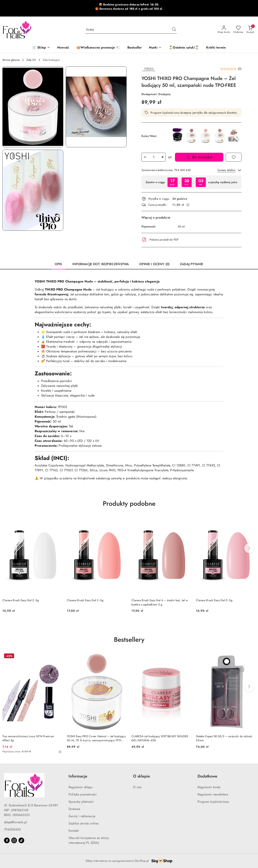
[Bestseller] (135, 48)
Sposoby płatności (81, 802)
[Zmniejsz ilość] (145, 157)
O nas (137, 787)
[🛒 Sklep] (41, 48)
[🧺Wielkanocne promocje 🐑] (98, 48)
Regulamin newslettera (213, 794)
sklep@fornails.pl (15, 822)
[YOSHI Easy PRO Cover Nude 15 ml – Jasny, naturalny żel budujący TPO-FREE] (234, 136)
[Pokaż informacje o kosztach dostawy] (188, 205)
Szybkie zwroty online (83, 823)
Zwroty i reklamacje (82, 816)
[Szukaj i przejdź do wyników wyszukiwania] (174, 30)
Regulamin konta (209, 787)
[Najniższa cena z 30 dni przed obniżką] (60, 752)
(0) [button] (240, 69)
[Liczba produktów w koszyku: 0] (250, 30)
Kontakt (74, 831)
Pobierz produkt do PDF (160, 240)
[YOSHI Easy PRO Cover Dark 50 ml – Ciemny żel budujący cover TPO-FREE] (191, 136)
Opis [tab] (58, 264)
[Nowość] (63, 48)
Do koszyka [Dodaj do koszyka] (199, 157)
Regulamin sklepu (81, 787)
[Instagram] (14, 840)
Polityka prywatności (83, 794)
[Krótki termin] (216, 48)
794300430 (12, 830)
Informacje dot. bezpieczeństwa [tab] (101, 264)
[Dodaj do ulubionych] (234, 157)
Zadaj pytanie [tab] (192, 264)
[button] (155, 48)
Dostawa (74, 809)
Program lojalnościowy (213, 802)
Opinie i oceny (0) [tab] (154, 264)
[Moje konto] (224, 30)
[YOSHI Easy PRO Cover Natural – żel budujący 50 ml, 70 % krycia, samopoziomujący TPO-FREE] (220, 136)
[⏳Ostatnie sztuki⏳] (184, 48)
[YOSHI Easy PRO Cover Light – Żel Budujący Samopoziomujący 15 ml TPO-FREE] (206, 136)
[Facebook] (7, 840)
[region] (191, 182)
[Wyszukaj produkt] (131, 30)
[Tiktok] (21, 840)
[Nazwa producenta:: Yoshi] (149, 69)
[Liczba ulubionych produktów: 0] (238, 30)
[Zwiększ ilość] (162, 157)
